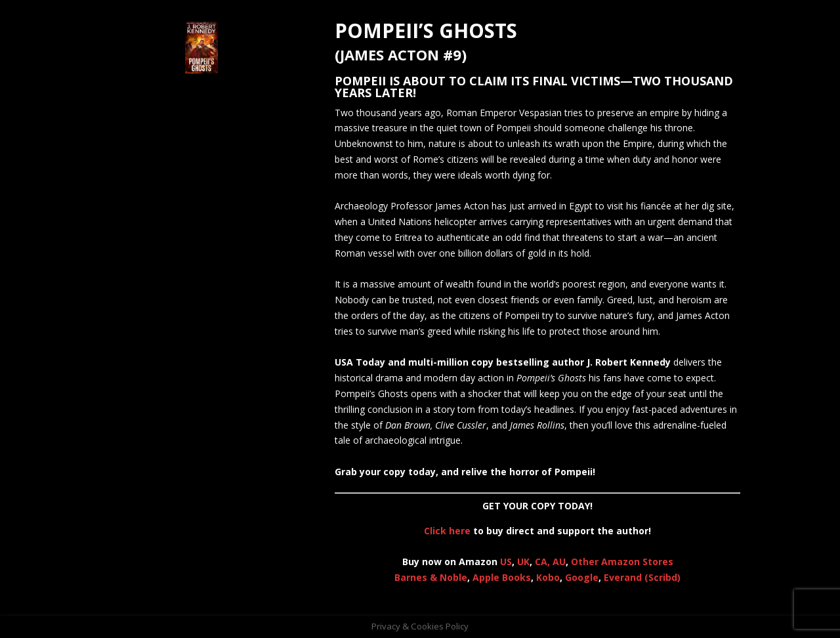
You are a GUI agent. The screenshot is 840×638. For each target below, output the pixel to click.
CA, (544, 562)
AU (559, 562)
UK (523, 562)
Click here (447, 531)
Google (582, 577)
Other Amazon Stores (622, 562)
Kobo (548, 577)
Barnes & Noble (431, 577)
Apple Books (502, 577)
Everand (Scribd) (642, 577)
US (506, 562)
